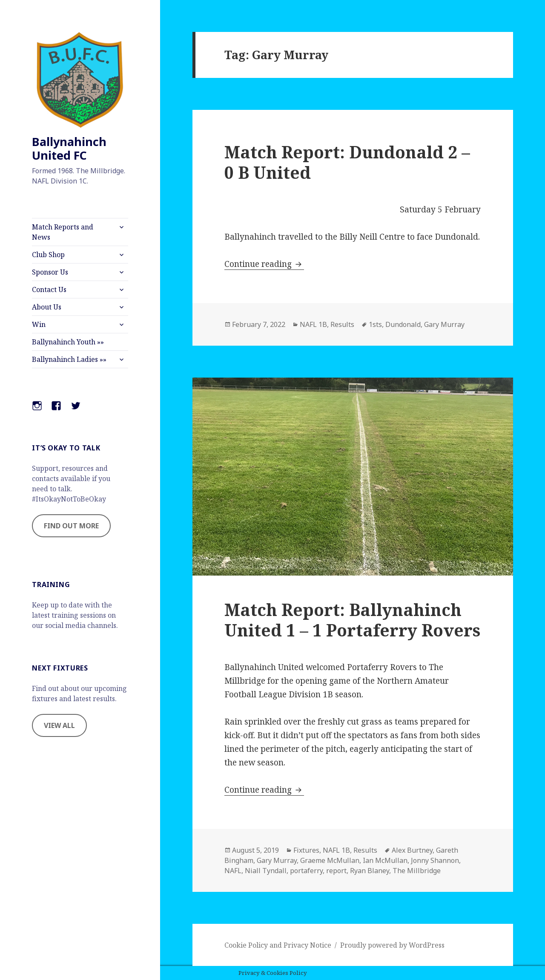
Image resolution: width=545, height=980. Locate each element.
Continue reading (264, 264)
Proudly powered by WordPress (392, 945)
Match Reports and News (63, 232)
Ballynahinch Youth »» (68, 342)
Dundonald (403, 324)
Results (342, 324)
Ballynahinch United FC (69, 148)
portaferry (306, 871)
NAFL (233, 871)
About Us (47, 307)
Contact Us (49, 289)
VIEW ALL (59, 725)
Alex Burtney (412, 850)
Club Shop (48, 255)
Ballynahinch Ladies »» (69, 359)
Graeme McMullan (330, 860)
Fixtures (306, 850)
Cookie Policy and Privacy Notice (278, 945)
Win (39, 324)
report (336, 871)
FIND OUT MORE (71, 526)
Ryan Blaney (370, 871)
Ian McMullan (385, 860)
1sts (375, 324)
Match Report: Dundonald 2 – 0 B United (347, 162)
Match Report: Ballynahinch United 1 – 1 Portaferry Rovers (352, 620)
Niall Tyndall (266, 871)
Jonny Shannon (435, 860)
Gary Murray (444, 324)
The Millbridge (417, 871)
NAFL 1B (313, 324)
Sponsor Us (50, 272)
